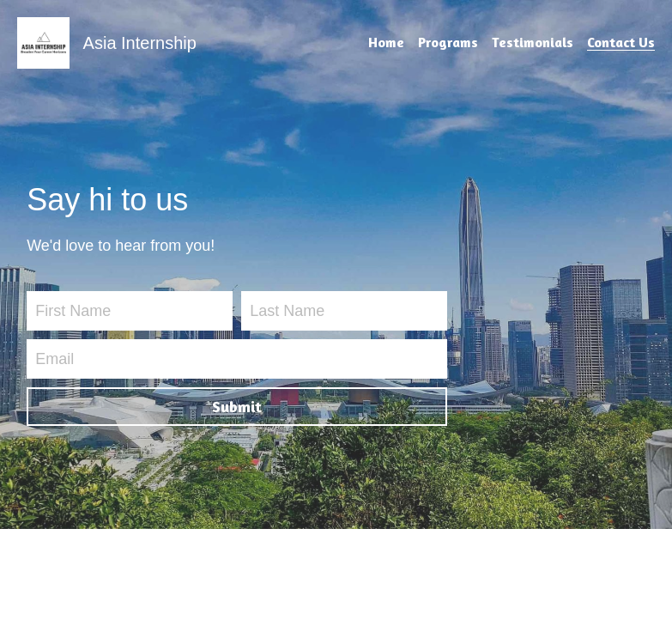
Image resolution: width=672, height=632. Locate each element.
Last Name (287, 311)
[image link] (43, 42)
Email (54, 358)
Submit (237, 406)
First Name (73, 311)
